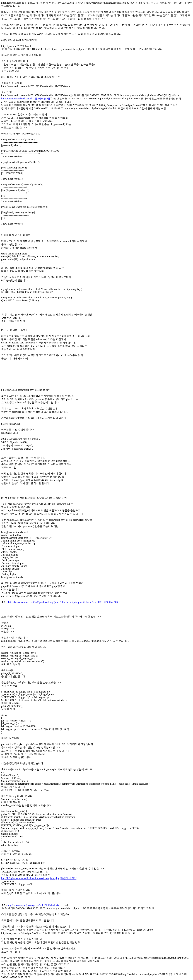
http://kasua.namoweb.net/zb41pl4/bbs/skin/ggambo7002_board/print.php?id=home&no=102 (55, 602)
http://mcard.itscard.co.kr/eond (17, 99)
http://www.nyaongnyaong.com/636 (25, 905)
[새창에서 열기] (41, 99)
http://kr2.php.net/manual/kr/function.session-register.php (30, 878)
